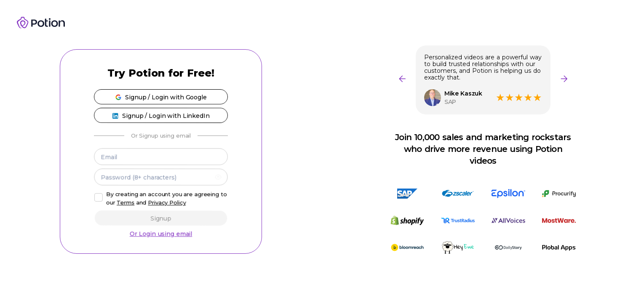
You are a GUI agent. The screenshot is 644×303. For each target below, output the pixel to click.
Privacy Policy (167, 203)
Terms (126, 203)
